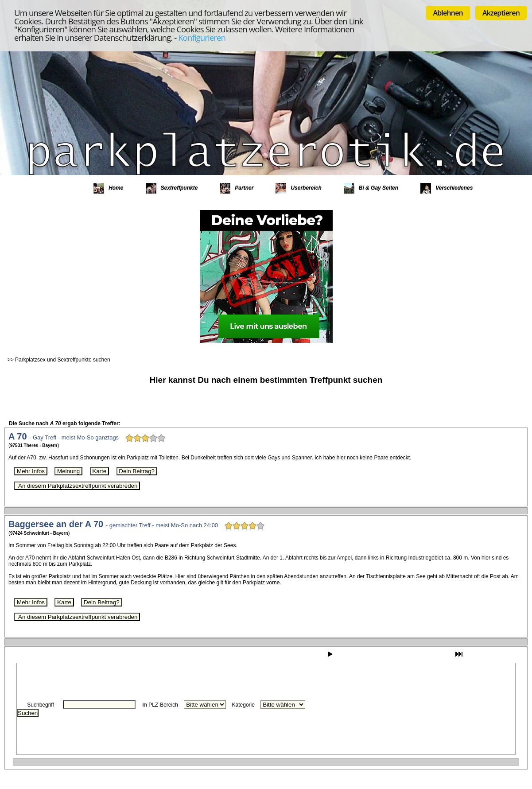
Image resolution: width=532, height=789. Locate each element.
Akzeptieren (501, 13)
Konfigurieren (202, 37)
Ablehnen (448, 13)
